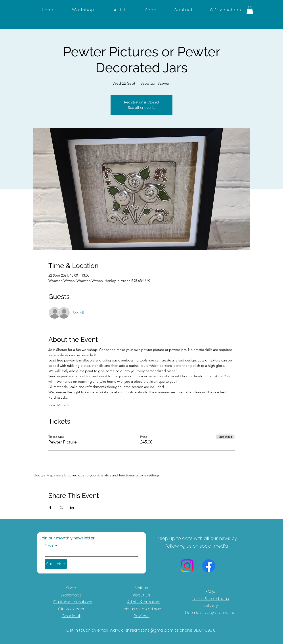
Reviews (142, 616)
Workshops (71, 595)
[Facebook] (209, 566)
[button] (250, 10)
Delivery (210, 605)
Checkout (71, 616)
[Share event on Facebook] (51, 507)
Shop (71, 588)
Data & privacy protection (210, 612)
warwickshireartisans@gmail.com (142, 630)
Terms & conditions (210, 599)
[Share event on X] (61, 507)
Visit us (141, 588)
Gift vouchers (71, 609)
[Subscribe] (56, 564)
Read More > (59, 405)
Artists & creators (144, 602)
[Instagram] (187, 566)
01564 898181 (205, 630)
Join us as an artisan (142, 609)
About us (141, 595)
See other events (141, 108)
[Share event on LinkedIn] (72, 507)
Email (49, 546)
